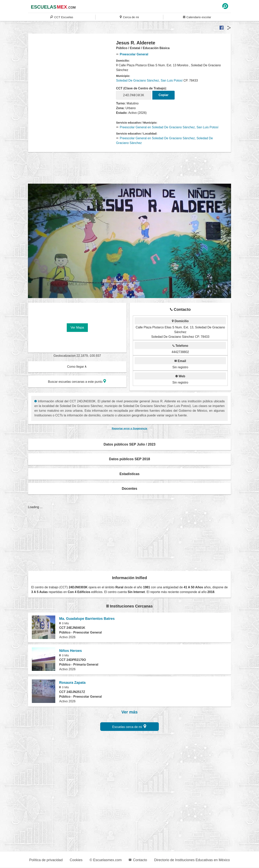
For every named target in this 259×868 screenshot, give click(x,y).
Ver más (130, 712)
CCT (62, 17)
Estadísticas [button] (130, 474)
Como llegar (77, 367)
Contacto (138, 860)
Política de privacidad (46, 860)
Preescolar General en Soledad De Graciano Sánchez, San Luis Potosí (167, 127)
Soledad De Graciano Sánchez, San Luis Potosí (149, 80)
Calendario (197, 17)
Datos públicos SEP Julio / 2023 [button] (129, 444)
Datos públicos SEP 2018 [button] (129, 459)
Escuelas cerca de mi (129, 726)
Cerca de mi (129, 17)
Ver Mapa (77, 328)
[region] (72, 71)
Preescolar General (132, 54)
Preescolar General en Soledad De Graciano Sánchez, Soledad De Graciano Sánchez (164, 141)
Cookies (76, 860)
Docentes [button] (129, 489)
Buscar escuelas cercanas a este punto (77, 381)
